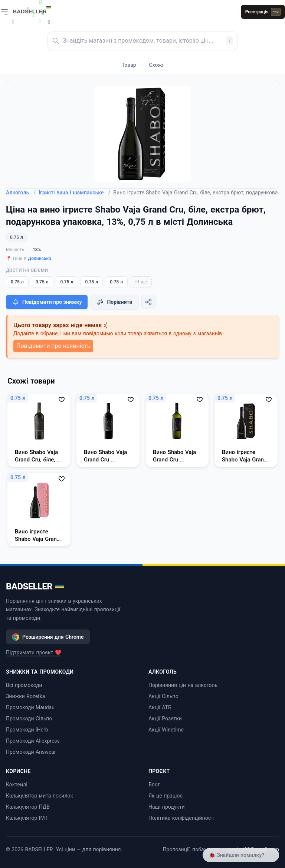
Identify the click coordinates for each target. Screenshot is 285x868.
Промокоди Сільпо (29, 719)
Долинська (39, 259)
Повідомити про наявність (53, 346)
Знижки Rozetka (25, 696)
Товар (129, 65)
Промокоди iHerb (27, 730)
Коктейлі (17, 785)
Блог (154, 785)
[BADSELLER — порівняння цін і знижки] (36, 9)
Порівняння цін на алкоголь (183, 685)
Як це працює (166, 796)
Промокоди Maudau (30, 707)
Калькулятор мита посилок (40, 796)
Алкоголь (21, 193)
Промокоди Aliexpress (33, 741)
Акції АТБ (160, 707)
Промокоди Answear (31, 752)
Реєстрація (263, 12)
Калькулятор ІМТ (27, 818)
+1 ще (141, 282)
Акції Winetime (166, 730)
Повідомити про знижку (47, 302)
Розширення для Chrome (48, 637)
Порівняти (114, 302)
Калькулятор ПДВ (28, 807)
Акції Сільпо (163, 696)
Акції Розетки (165, 719)
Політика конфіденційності (181, 818)
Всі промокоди (24, 685)
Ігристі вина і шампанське (74, 193)
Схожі (156, 65)
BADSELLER (35, 586)
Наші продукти (167, 807)
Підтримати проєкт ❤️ (34, 652)
